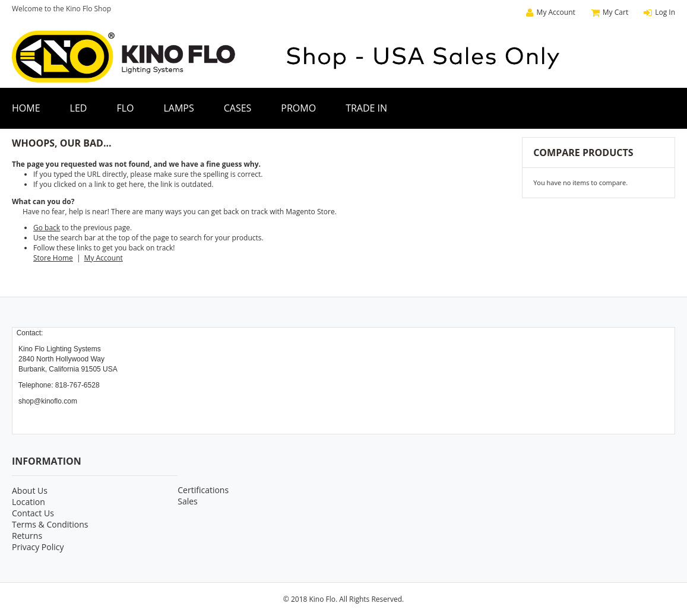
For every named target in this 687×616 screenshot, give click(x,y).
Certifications (203, 490)
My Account (104, 258)
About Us (30, 490)
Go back (47, 228)
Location (29, 502)
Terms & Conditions (50, 524)
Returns (27, 536)
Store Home (53, 258)
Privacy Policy (38, 547)
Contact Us (33, 513)
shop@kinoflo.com (48, 401)
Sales (188, 501)
